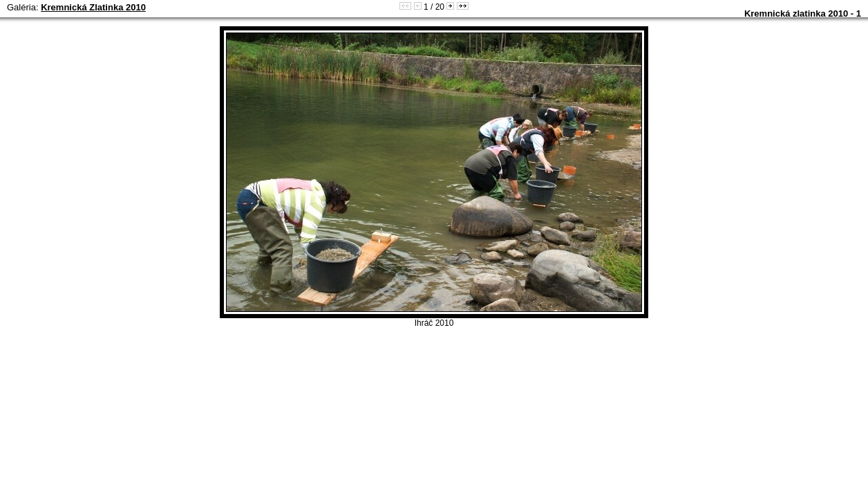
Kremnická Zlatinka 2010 (93, 7)
